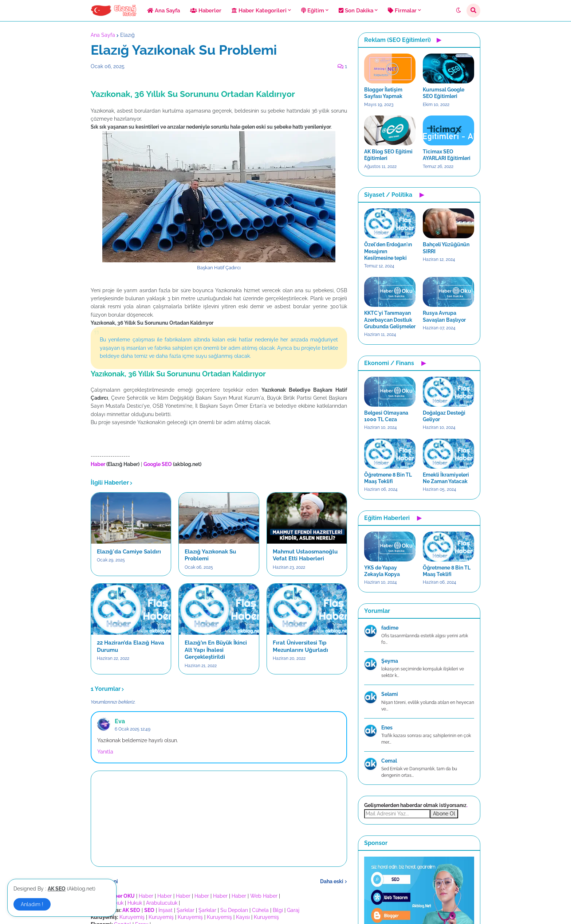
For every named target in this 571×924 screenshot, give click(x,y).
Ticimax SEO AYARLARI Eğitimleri (447, 155)
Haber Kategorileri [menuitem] (259, 11)
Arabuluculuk (162, 903)
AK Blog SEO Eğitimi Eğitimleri (388, 155)
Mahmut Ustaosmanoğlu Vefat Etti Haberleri (305, 555)
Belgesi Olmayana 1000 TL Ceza (386, 416)
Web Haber (264, 896)
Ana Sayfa (103, 35)
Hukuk (135, 903)
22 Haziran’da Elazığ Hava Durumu (131, 646)
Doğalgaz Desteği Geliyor (444, 416)
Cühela (260, 910)
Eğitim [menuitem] (313, 11)
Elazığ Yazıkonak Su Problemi (210, 555)
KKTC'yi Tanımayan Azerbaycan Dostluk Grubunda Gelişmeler (390, 320)
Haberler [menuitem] (206, 11)
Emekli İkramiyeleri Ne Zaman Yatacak (446, 478)
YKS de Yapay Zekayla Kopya (382, 571)
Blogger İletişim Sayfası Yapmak (383, 93)
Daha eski (332, 881)
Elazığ (127, 35)
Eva (120, 721)
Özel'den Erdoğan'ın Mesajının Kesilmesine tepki (388, 251)
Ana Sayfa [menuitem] (164, 11)
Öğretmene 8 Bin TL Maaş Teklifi (388, 478)
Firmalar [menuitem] (402, 11)
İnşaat (166, 910)
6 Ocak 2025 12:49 (133, 729)
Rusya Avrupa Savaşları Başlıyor (444, 316)
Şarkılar (186, 910)
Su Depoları (234, 910)
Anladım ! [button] (32, 904)
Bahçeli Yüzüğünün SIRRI (446, 248)
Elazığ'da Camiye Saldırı (129, 552)
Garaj (293, 910)
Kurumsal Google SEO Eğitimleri (444, 93)
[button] (458, 11)
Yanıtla (105, 752)
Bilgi (278, 910)
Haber (146, 896)
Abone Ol (444, 814)
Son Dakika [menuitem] (356, 11)
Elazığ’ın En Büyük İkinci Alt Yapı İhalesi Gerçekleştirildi (216, 650)
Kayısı (243, 917)
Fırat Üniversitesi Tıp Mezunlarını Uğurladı (300, 646)
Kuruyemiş (132, 917)
